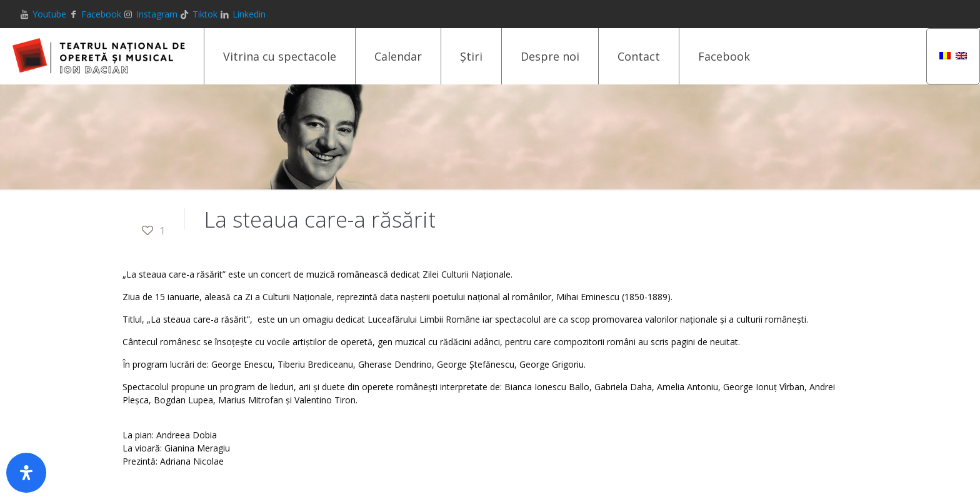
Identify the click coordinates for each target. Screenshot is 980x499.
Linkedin (249, 14)
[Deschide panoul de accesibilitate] (26, 473)
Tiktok (205, 14)
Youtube (49, 14)
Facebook (101, 14)
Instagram (157, 14)
